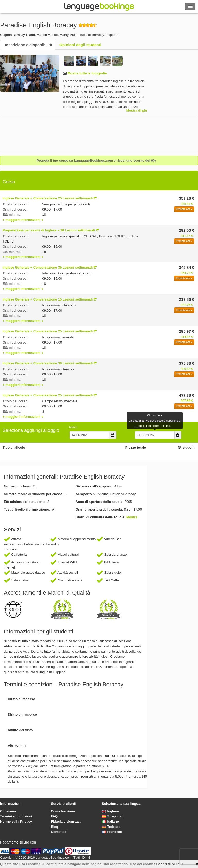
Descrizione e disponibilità (28, 45)
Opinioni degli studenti (80, 45)
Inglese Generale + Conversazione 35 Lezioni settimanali (48, 267)
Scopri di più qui (170, 864)
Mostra (132, 517)
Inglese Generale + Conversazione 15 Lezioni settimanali (48, 299)
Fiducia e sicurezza (66, 821)
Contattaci (59, 832)
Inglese (110, 811)
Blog (55, 827)
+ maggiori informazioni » (23, 220)
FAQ (54, 816)
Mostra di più (137, 110)
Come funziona (63, 811)
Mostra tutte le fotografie (87, 73)
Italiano (110, 821)
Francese (112, 832)
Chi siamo (8, 811)
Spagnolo (112, 816)
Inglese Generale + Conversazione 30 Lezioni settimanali (48, 363)
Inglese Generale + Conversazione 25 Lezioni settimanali (48, 198)
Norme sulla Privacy (16, 821)
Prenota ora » (184, 209)
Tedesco (111, 827)
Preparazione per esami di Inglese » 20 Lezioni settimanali (49, 230)
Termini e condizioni (16, 816)
